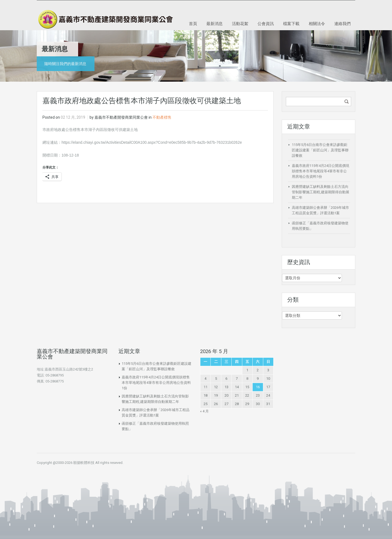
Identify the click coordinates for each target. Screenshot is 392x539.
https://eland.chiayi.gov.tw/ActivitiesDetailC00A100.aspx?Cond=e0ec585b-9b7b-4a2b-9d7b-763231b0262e (152, 142)
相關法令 (317, 24)
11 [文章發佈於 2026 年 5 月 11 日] (206, 387)
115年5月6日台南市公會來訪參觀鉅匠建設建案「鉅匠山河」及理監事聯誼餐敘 (320, 150)
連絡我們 (342, 24)
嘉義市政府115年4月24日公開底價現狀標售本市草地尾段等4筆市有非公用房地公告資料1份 (321, 171)
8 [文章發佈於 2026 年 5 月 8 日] (247, 379)
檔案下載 (291, 24)
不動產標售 (162, 117)
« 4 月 (204, 411)
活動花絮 (240, 24)
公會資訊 (266, 24)
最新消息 (215, 24)
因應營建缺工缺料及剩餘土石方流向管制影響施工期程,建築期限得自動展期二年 (321, 192)
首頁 (193, 24)
